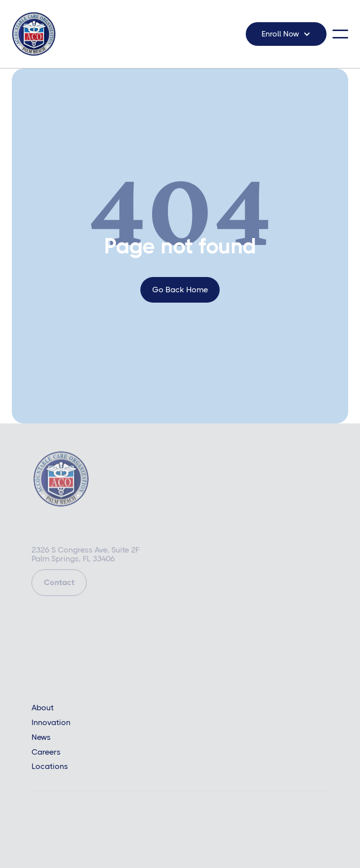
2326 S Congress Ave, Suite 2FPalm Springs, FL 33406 (85, 556)
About (43, 708)
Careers (46, 752)
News (41, 737)
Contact (59, 583)
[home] (34, 34)
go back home (180, 290)
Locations (50, 766)
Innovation (51, 723)
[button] (286, 34)
